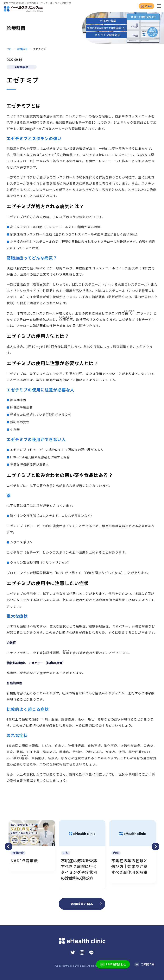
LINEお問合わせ (113, 964)
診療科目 (22, 49)
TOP (9, 49)
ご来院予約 (144, 964)
